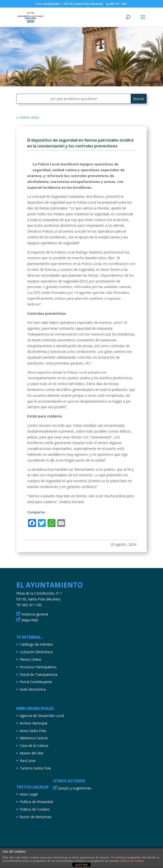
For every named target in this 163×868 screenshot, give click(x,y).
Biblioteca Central (34, 738)
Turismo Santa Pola (35, 768)
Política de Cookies (35, 809)
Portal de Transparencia (39, 674)
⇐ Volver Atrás (28, 117)
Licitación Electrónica (36, 652)
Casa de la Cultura (34, 746)
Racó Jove (28, 761)
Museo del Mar (32, 753)
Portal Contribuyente (36, 682)
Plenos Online (30, 659)
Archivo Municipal (33, 723)
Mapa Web (30, 620)
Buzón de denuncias (36, 817)
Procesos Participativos (38, 667)
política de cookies (132, 861)
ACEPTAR (81, 865)
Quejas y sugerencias (75, 788)
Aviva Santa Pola (33, 731)
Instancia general (34, 614)
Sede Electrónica (33, 689)
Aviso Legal (29, 794)
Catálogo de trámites (36, 644)
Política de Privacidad (36, 802)
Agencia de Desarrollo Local (42, 716)
